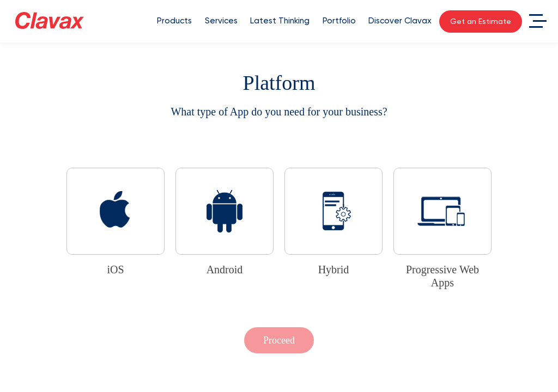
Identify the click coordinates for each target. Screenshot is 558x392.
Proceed (279, 340)
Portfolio (339, 21)
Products (174, 21)
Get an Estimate (481, 21)
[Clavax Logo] (50, 21)
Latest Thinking (280, 21)
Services (221, 21)
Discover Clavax (400, 21)
